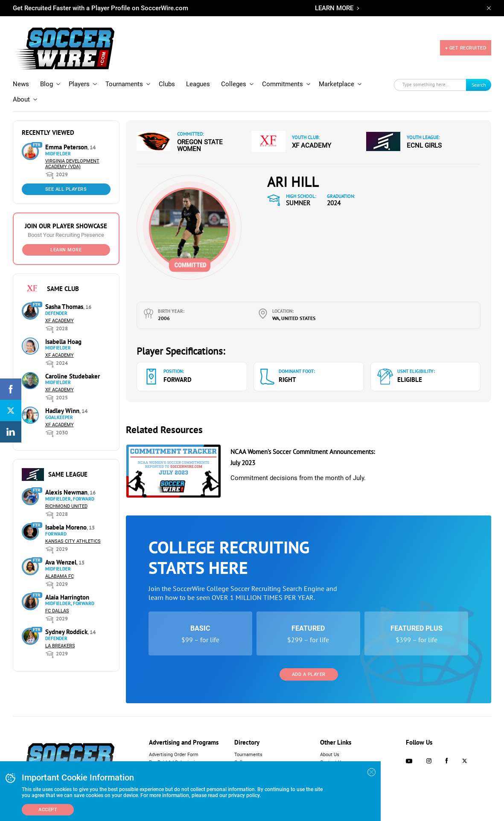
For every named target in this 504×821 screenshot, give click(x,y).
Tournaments (124, 84)
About (21, 99)
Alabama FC (60, 576)
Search (479, 85)
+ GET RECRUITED (466, 48)
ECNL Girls (424, 146)
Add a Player (309, 674)
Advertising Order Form (174, 755)
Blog (47, 84)
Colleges (234, 84)
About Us (330, 755)
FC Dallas (57, 611)
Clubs (167, 84)
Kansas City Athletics (73, 541)
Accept (48, 810)
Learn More (66, 250)
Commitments (283, 84)
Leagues (198, 84)
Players (79, 84)
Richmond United (66, 506)
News (21, 84)
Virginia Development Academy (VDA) (72, 164)
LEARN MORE (334, 8)
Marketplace (336, 84)
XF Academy (60, 321)
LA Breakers (60, 646)
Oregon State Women (200, 146)
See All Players (66, 189)
